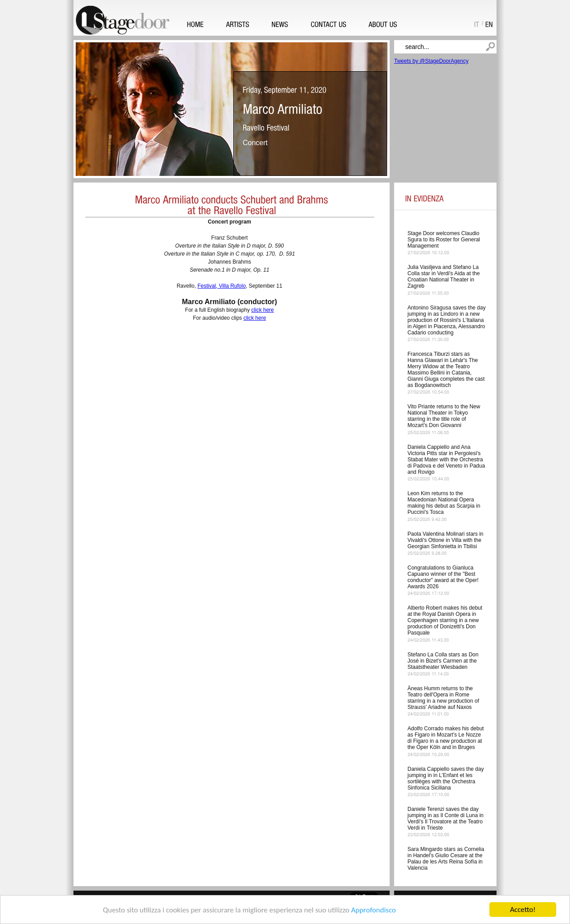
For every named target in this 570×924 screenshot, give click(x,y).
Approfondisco (373, 910)
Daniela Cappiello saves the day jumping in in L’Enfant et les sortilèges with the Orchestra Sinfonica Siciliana (446, 778)
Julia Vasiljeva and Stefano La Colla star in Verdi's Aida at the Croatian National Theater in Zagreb (444, 277)
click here (263, 310)
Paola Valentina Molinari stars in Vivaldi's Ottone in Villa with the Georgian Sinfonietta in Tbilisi (446, 540)
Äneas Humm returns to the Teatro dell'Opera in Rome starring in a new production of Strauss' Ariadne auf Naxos (443, 698)
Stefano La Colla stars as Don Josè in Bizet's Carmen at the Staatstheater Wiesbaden (443, 661)
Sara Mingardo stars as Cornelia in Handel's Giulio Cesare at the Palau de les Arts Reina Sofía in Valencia (446, 859)
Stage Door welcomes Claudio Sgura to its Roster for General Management (444, 240)
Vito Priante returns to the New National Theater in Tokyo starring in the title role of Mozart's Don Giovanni (444, 416)
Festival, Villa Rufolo (222, 286)
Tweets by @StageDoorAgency (431, 61)
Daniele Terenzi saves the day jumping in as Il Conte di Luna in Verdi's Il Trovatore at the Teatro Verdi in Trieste (446, 818)
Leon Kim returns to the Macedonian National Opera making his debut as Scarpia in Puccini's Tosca (444, 503)
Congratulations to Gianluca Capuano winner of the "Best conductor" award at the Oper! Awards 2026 (443, 577)
